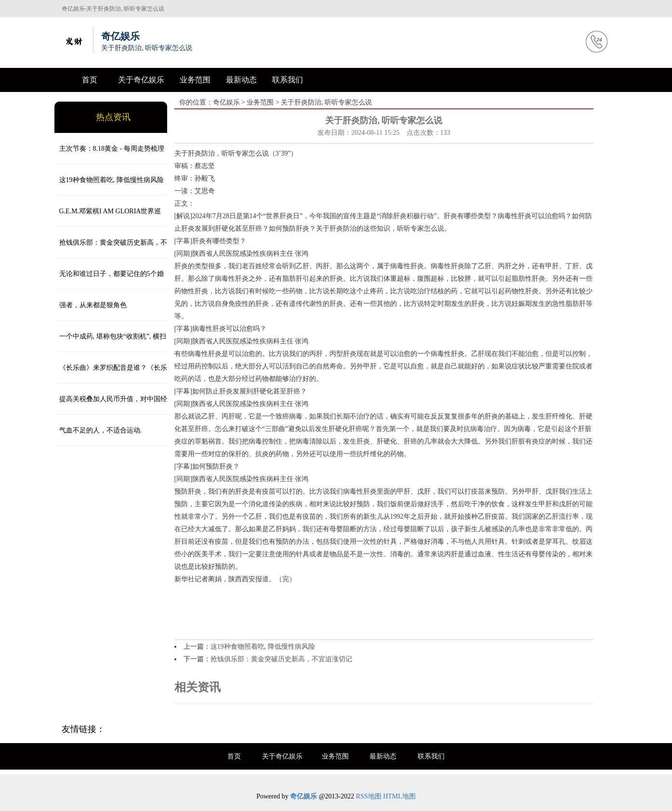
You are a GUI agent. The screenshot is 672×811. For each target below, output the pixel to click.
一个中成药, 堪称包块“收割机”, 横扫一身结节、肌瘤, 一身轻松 (110, 342)
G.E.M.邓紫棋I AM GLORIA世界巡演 (108, 217)
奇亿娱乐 (226, 102)
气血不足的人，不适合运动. (101, 430)
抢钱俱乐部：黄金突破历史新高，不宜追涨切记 (111, 249)
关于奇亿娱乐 (141, 80)
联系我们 (288, 80)
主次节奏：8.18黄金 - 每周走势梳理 (112, 149)
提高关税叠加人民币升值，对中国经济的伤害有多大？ (111, 405)
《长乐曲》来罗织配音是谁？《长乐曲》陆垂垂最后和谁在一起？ (111, 374)
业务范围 (195, 80)
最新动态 (241, 80)
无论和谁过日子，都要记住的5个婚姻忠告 (109, 280)
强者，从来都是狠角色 (93, 305)
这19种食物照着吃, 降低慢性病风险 (112, 180)
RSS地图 (369, 796)
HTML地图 (399, 796)
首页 (90, 80)
